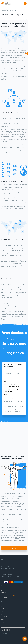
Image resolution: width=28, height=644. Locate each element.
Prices (3, 602)
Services (3, 586)
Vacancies (4, 640)
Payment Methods (6, 619)
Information (4, 611)
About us (3, 614)
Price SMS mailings (6, 608)
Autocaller (4, 591)
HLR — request (5, 597)
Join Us (14, 548)
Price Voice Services (6, 605)
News (2, 622)
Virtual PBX (4, 589)
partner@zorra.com (6, 637)
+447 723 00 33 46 (6, 629)
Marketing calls (5, 592)
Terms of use (4, 616)
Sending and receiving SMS (8, 596)
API (2, 599)
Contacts (4, 626)
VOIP (2, 594)
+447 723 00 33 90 (6, 631)
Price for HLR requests (7, 607)
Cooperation (4, 634)
